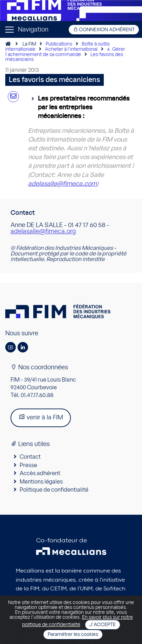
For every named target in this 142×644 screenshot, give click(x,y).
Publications (59, 44)
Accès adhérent (40, 473)
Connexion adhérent (104, 30)
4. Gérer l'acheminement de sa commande (65, 52)
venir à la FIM (41, 417)
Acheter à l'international (71, 49)
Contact (30, 457)
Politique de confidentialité (54, 490)
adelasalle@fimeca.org (43, 232)
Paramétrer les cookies (73, 635)
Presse (28, 465)
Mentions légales (41, 482)
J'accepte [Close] (103, 625)
